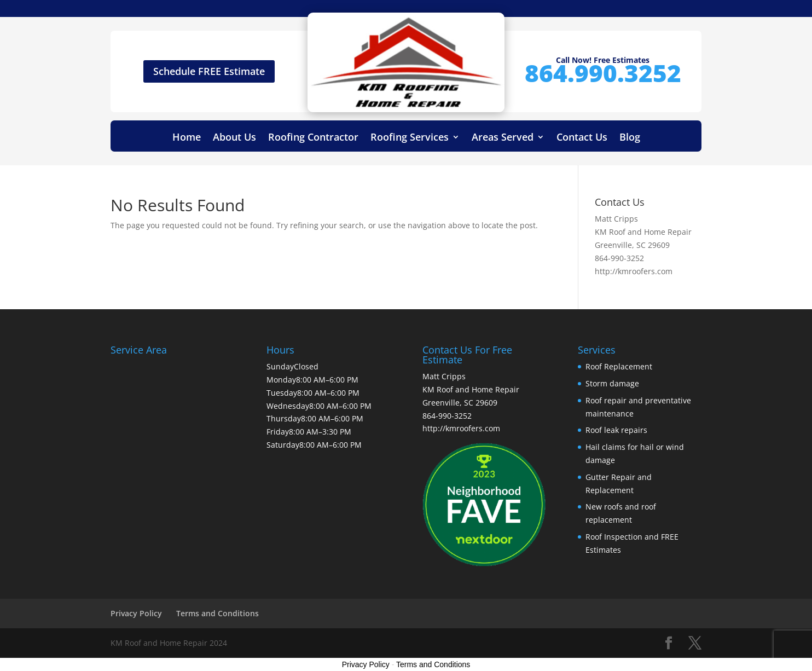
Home (187, 138)
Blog (630, 138)
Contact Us (582, 138)
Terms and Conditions (217, 613)
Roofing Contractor (313, 138)
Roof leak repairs (616, 430)
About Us (234, 138)
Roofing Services (410, 138)
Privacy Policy (136, 613)
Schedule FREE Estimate (209, 71)
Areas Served (503, 138)
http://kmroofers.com (634, 271)
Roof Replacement (619, 366)
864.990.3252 (603, 73)
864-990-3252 (619, 258)
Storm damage (612, 383)
